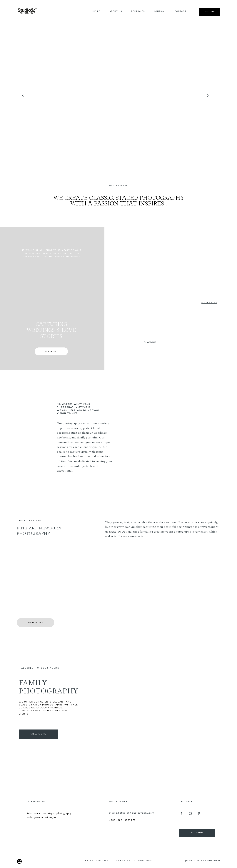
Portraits (138, 11)
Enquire (210, 12)
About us (116, 11)
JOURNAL (160, 11)
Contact (181, 11)
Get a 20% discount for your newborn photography (42, 582)
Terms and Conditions (134, 861)
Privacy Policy (97, 861)
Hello (96, 11)
